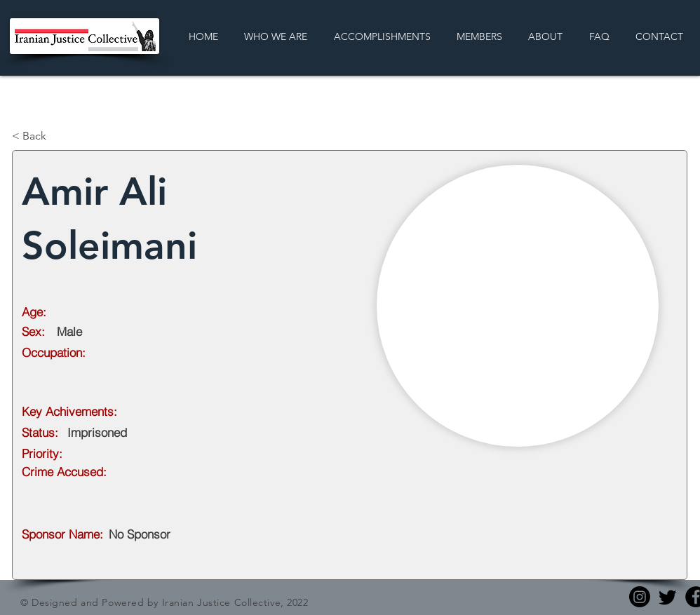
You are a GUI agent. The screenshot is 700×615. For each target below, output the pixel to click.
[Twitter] (668, 597)
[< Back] (58, 136)
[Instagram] (640, 597)
